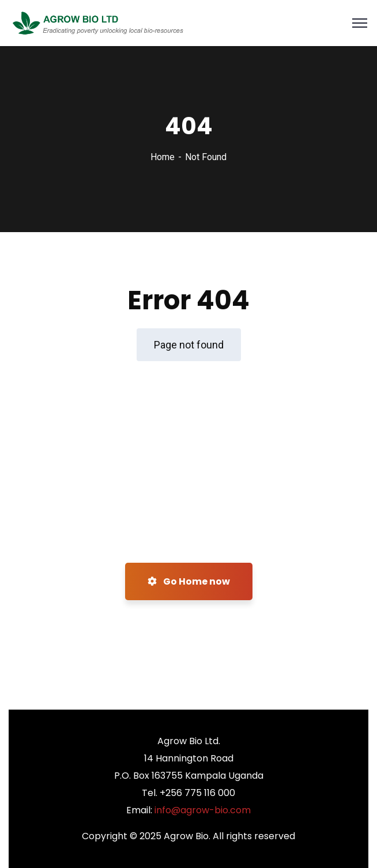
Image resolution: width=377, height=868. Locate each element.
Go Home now (189, 581)
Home (163, 157)
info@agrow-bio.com (203, 810)
